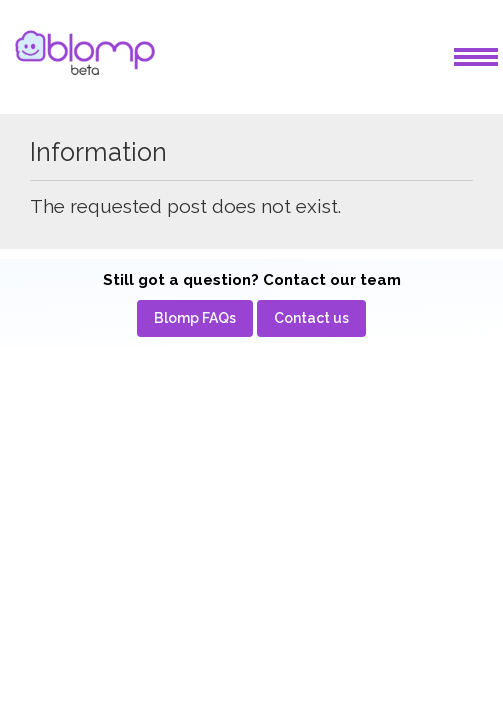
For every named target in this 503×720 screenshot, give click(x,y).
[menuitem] (195, 318)
